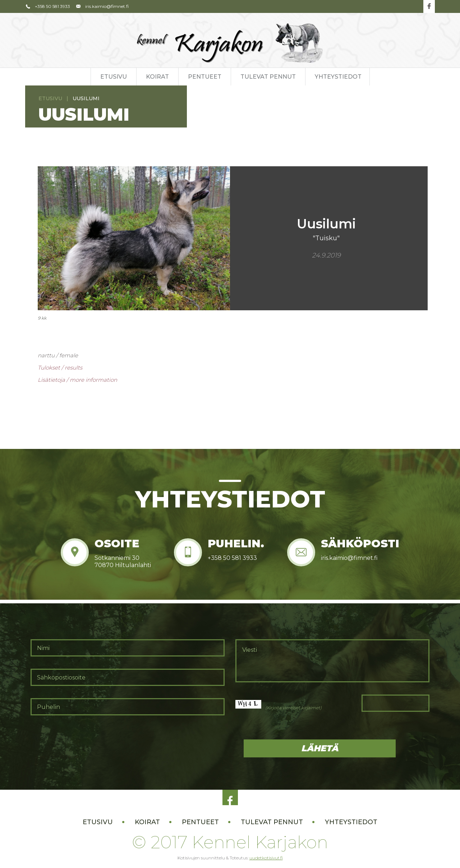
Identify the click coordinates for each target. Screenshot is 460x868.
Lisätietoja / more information (77, 380)
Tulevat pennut (268, 77)
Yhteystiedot (338, 77)
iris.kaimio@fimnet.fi (102, 6)
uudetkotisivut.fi (266, 858)
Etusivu (114, 77)
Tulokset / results (60, 368)
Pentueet (205, 77)
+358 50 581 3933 (48, 6)
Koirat (157, 77)
